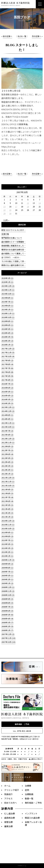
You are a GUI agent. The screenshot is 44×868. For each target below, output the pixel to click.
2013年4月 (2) (7, 435)
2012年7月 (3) (7, 450)
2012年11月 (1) (8, 443)
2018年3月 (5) (7, 337)
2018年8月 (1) (7, 321)
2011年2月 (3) (7, 513)
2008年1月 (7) (7, 630)
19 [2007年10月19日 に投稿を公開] (28, 207)
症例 (27, 790)
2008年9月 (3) (7, 599)
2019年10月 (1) (8, 294)
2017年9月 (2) (7, 360)
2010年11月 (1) (8, 525)
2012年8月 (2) (7, 446)
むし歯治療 (10, 814)
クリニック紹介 (12, 790)
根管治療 (8, 822)
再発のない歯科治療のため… (14, 265)
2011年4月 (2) (7, 509)
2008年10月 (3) (8, 595)
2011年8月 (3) (7, 493)
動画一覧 (29, 798)
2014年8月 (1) (7, 415)
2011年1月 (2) (7, 517)
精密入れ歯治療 (32, 818)
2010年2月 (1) (7, 552)
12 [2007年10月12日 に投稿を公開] (28, 203)
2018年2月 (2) (7, 341)
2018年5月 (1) (7, 329)
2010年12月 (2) (8, 521)
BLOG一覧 (22, 36)
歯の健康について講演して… (14, 254)
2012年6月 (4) (7, 454)
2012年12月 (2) (8, 439)
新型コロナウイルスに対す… (14, 230)
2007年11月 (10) (8, 638)
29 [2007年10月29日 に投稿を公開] (4, 214)
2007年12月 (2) (8, 634)
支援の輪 (5, 234)
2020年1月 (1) (7, 282)
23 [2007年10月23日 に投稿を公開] (10, 210)
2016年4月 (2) (7, 396)
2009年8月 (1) (7, 568)
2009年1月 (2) (7, 583)
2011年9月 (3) (7, 490)
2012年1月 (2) (7, 474)
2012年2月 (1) (7, 470)
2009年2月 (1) (7, 579)
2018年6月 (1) (7, 325)
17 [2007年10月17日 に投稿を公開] (16, 207)
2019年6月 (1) (7, 306)
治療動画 (29, 794)
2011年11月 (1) (8, 482)
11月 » (6, 220)
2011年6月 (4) (7, 501)
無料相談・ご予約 (22, 724)
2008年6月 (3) (7, 611)
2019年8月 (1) (7, 298)
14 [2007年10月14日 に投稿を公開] (40, 203)
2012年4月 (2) (7, 462)
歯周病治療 (10, 818)
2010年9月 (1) (7, 533)
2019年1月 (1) (7, 310)
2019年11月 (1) (8, 290)
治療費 (28, 786)
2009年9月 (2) (7, 564)
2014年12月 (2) (8, 411)
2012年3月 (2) (7, 466)
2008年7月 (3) (7, 607)
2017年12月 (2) (8, 349)
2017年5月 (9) (7, 376)
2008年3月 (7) (7, 623)
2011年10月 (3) (8, 486)
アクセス (8, 798)
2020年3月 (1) (7, 278)
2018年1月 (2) (7, 345)
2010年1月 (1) (7, 556)
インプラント (31, 814)
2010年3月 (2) (7, 548)
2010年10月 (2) (8, 529)
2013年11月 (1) (8, 423)
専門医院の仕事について (12, 238)
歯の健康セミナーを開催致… (14, 242)
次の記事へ (36, 36)
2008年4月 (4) (7, 619)
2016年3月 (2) (7, 400)
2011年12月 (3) (8, 478)
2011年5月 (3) (7, 505)
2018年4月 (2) (7, 333)
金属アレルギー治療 (33, 824)
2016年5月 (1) (7, 392)
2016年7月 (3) (7, 384)
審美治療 (8, 826)
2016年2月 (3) (7, 403)
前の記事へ (8, 36)
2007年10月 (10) (8, 642)
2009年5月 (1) (7, 576)
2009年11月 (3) (8, 560)
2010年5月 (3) (7, 544)
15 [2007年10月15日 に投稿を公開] (4, 207)
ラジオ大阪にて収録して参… (14, 261)
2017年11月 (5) (8, 353)
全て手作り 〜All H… (11, 257)
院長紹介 (8, 794)
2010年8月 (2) (7, 536)
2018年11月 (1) (8, 313)
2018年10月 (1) (8, 317)
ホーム (7, 786)
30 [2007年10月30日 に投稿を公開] (10, 214)
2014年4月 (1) (7, 419)
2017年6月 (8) (7, 372)
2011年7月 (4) (7, 497)
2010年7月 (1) (7, 540)
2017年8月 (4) (7, 364)
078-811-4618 (22, 731)
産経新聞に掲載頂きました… (14, 246)
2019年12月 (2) (8, 286)
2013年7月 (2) (7, 431)
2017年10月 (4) (8, 356)
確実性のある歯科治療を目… (14, 250)
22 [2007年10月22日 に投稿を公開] (4, 210)
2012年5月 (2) (7, 458)
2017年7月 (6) (7, 368)
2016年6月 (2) (7, 388)
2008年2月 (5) (7, 626)
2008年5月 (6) (7, 615)
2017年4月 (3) (7, 380)
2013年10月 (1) (8, 427)
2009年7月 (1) (7, 572)
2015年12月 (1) (8, 407)
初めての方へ (11, 803)
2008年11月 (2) (8, 591)
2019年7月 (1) (7, 302)
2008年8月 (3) (7, 603)
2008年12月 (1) (8, 587)
